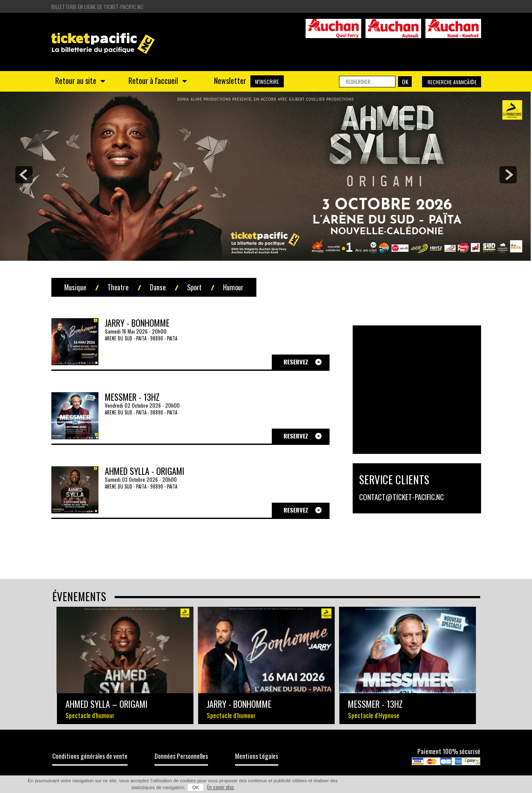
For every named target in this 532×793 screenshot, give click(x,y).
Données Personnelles (181, 756)
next (508, 175)
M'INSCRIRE (267, 82)
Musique (75, 287)
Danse (158, 287)
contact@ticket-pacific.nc (401, 497)
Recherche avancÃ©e (452, 82)
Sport (194, 287)
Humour (233, 287)
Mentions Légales (257, 756)
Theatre (118, 287)
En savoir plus (221, 787)
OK (196, 787)
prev (24, 175)
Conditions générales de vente (90, 756)
